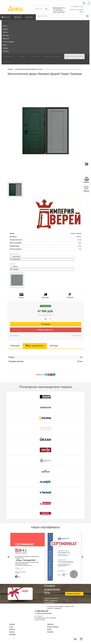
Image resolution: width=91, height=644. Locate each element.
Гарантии (6, 39)
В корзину (46, 324)
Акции (5, 45)
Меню (18, 17)
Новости (5, 29)
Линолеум (34, 56)
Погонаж (8, 62)
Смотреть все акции (74, 594)
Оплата (5, 32)
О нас (5, 26)
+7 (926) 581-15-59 (77, 7)
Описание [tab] (15, 346)
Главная (5, 23)
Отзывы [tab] (54, 346)
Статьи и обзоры (8, 42)
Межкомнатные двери (52, 56)
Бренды (5, 48)
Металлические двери (74, 56)
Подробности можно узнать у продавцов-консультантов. (53, 594)
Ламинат (22, 56)
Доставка (6, 35)
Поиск (30, 17)
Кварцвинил (9, 56)
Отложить (77, 335)
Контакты (6, 51)
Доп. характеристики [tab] (35, 346)
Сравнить (15, 335)
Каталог (6, 17)
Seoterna (57, 608)
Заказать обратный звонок (44, 613)
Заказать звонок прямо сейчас (77, 11)
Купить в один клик (45, 330)
